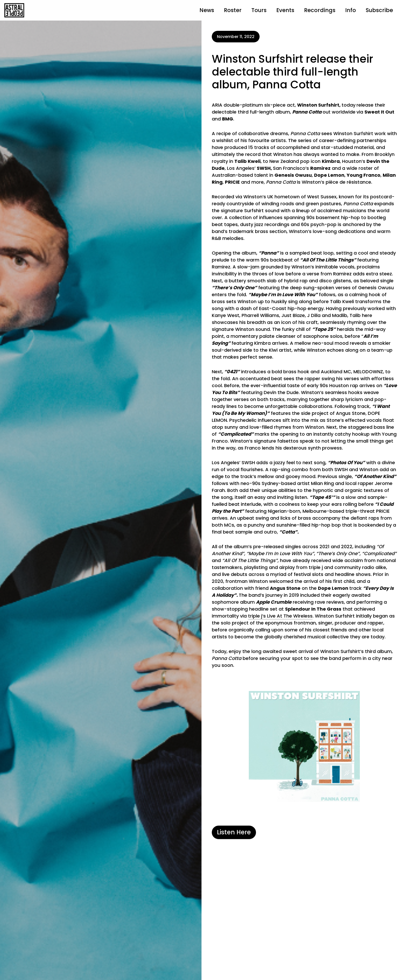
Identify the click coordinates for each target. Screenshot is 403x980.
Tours (259, 10)
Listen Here (234, 832)
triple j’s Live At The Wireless (280, 616)
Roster (233, 10)
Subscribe (379, 10)
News (207, 10)
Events (285, 10)
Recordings (320, 10)
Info (351, 10)
